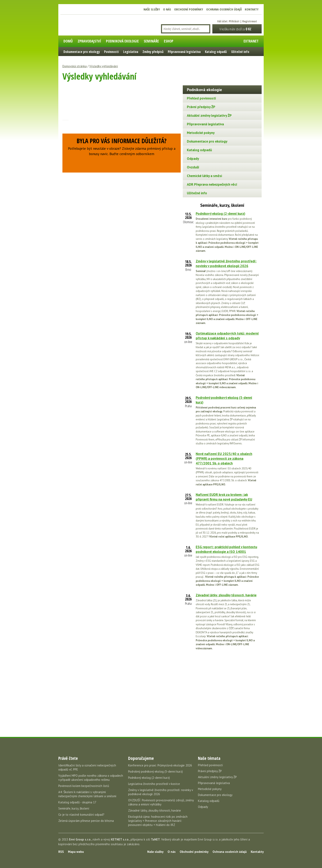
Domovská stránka (75, 66)
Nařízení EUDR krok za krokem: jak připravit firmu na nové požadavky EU (224, 497)
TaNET (155, 839)
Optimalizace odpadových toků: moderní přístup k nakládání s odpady (227, 336)
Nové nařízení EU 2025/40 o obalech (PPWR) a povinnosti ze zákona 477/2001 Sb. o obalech (224, 459)
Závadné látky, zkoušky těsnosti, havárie (226, 595)
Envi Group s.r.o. (80, 839)
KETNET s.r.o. (120, 839)
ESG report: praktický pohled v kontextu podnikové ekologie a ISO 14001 (226, 549)
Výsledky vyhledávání (104, 66)
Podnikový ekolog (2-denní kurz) (220, 214)
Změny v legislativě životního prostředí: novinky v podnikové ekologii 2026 (226, 264)
